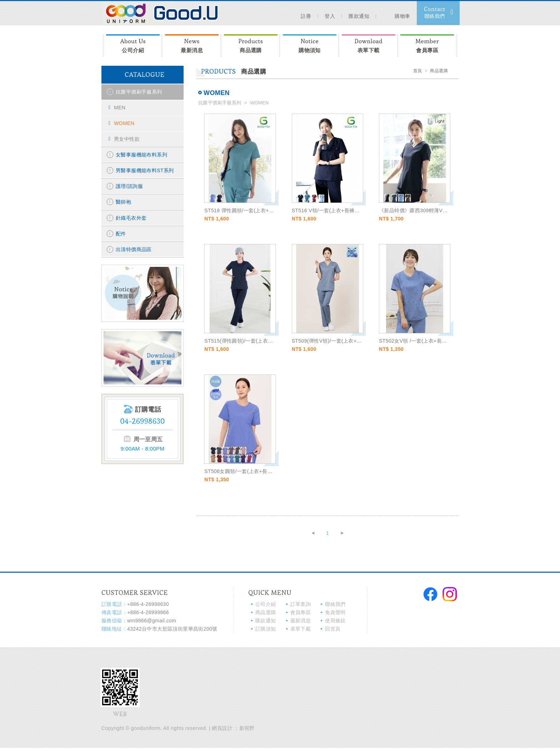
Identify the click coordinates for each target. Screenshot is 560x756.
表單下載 (369, 45)
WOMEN (124, 123)
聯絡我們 (335, 604)
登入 (330, 16)
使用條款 (335, 621)
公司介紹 (133, 45)
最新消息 (192, 45)
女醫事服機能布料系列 (141, 155)
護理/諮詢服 (129, 186)
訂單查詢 (301, 604)
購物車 (399, 12)
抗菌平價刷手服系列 (139, 92)
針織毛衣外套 (131, 218)
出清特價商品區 (134, 249)
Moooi (160, 13)
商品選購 (251, 45)
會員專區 (427, 45)
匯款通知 (359, 16)
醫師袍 (123, 202)
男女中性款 (127, 139)
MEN (120, 108)
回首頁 (333, 629)
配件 (121, 234)
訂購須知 (266, 629)
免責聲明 (335, 612)
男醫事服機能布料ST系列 (145, 170)
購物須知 (310, 45)
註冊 (306, 16)
